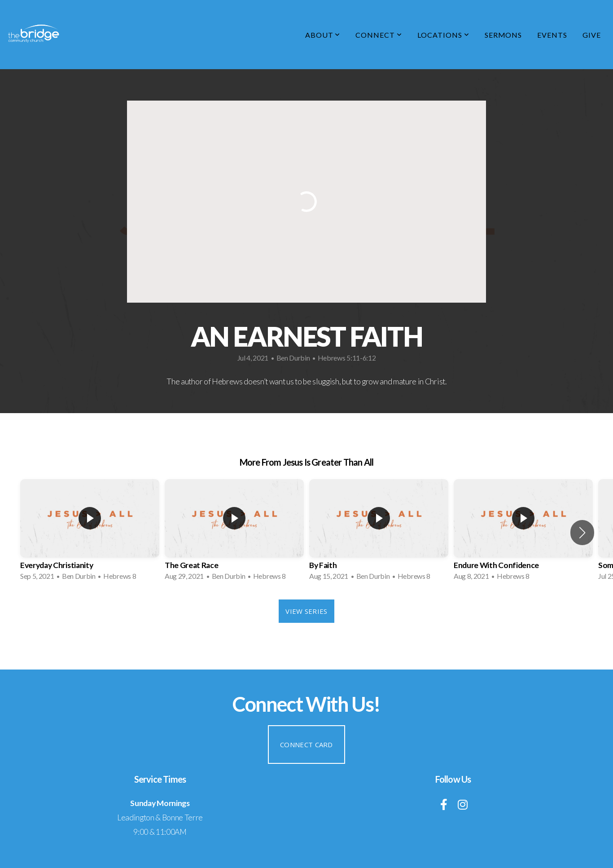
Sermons (504, 35)
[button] (582, 533)
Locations (443, 35)
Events (552, 35)
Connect (379, 35)
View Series (306, 611)
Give (592, 35)
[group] (90, 533)
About (323, 35)
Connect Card (306, 745)
